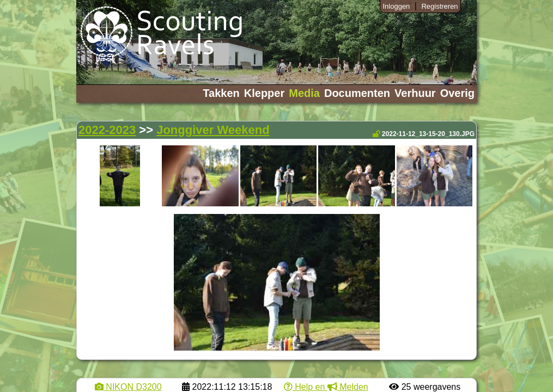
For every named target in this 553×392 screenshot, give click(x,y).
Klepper (264, 93)
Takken (221, 93)
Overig (457, 93)
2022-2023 (107, 130)
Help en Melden (326, 387)
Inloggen (396, 6)
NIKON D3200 (128, 387)
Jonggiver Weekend (213, 130)
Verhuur (415, 93)
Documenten (357, 93)
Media (304, 93)
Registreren (439, 6)
